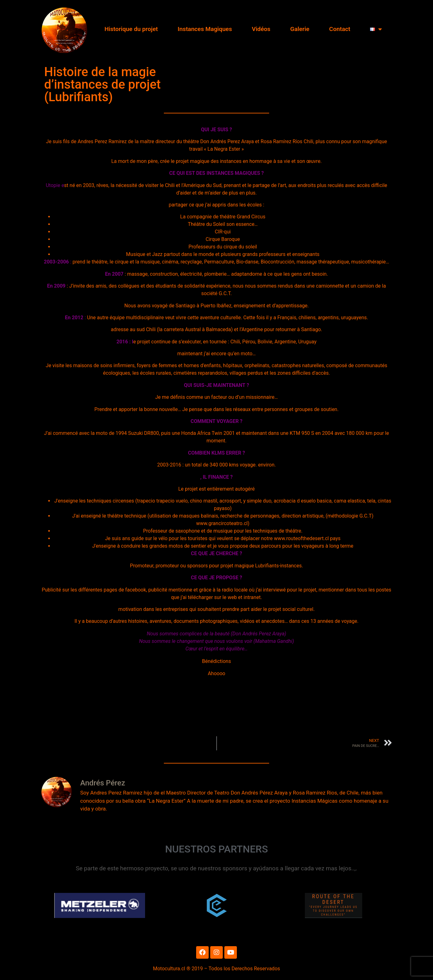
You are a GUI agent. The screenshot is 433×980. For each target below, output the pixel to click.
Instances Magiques (205, 29)
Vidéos (261, 29)
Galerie (300, 29)
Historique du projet (131, 29)
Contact (340, 29)
